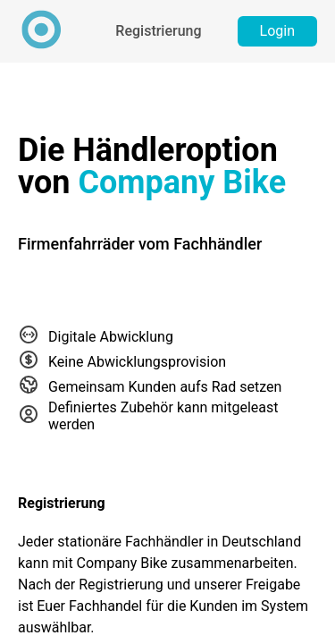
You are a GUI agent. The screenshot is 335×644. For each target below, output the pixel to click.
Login (277, 31)
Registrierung (158, 31)
